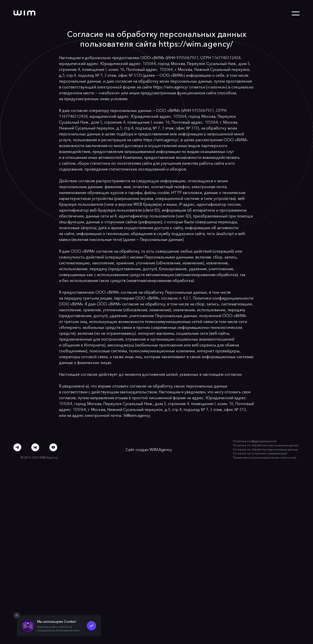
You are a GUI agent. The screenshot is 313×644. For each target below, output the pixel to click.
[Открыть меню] (296, 13)
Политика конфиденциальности (255, 441)
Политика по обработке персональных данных (266, 445)
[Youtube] (53, 447)
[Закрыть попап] (17, 615)
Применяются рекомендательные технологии (265, 458)
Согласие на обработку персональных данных (265, 450)
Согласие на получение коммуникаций (260, 453)
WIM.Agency (161, 450)
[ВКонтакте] (35, 447)
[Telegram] (17, 447)
